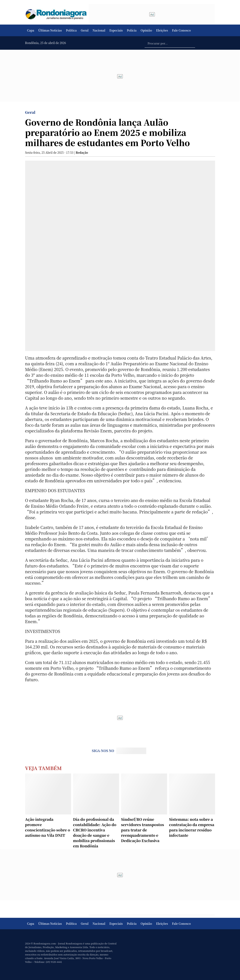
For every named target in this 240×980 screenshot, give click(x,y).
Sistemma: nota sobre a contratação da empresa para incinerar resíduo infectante (192, 827)
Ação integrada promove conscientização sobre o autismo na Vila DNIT (48, 827)
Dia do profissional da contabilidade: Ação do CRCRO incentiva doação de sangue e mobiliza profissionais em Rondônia (95, 832)
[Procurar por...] (170, 43)
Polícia (132, 30)
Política (71, 30)
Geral (85, 30)
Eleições (162, 30)
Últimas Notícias (50, 30)
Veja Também (44, 768)
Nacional (99, 30)
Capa (31, 30)
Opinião (146, 30)
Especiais (116, 30)
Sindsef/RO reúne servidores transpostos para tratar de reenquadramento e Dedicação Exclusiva (143, 830)
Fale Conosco (181, 30)
